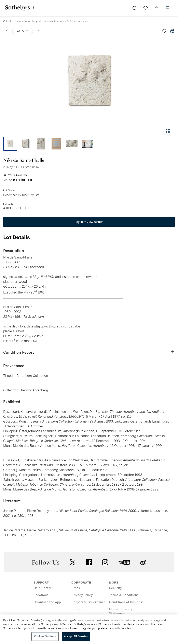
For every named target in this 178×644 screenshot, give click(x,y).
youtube (124, 562)
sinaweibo (143, 562)
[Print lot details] (172, 31)
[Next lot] (39, 31)
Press (76, 588)
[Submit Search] (135, 8)
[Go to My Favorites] (146, 8)
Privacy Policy (82, 595)
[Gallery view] (168, 131)
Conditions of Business (126, 602)
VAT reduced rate (18, 175)
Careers (78, 609)
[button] (89, 82)
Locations (41, 595)
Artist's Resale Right (20, 180)
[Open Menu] (167, 8)
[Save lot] (164, 31)
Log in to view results (89, 222)
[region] (89, 629)
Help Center (43, 588)
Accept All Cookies (76, 636)
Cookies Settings (45, 636)
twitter (73, 562)
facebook (89, 562)
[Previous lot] (6, 31)
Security (116, 588)
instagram (105, 562)
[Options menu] (23, 31)
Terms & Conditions (124, 595)
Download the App (47, 602)
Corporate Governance (89, 602)
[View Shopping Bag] (156, 8)
